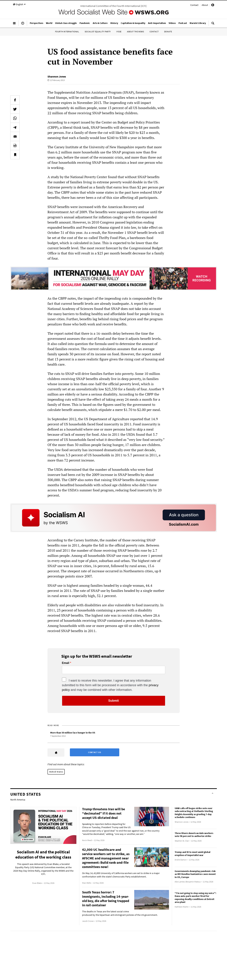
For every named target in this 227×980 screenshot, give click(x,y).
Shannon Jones (57, 76)
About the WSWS (135, 32)
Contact (194, 5)
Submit (113, 701)
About (205, 5)
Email (66, 663)
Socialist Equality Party (98, 32)
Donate (168, 32)
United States (56, 772)
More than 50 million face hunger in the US (73, 733)
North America (18, 800)
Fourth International (67, 32)
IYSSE (119, 32)
